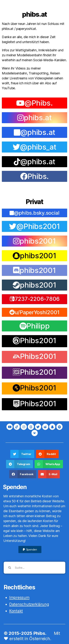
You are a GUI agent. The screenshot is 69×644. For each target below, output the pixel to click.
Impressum (19, 598)
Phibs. (40, 633)
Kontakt (16, 611)
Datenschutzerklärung (29, 604)
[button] (34, 299)
